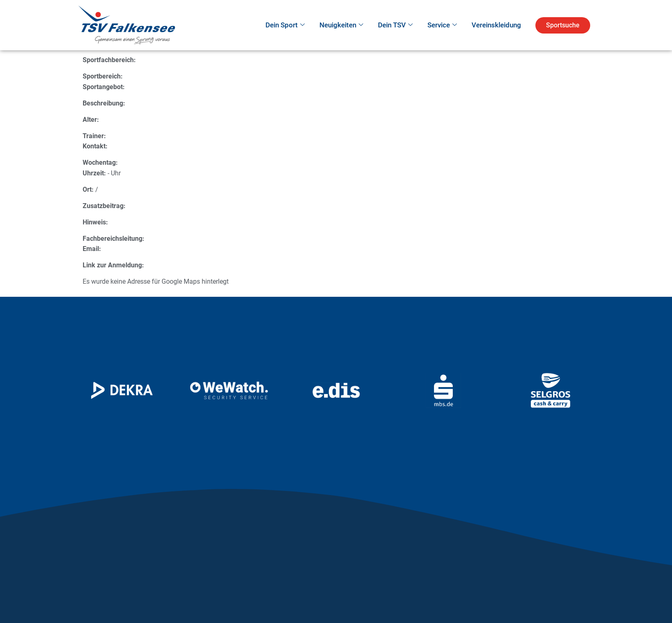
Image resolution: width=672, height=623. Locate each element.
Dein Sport (285, 25)
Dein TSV (395, 25)
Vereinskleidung (496, 25)
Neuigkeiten (341, 25)
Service (442, 25)
